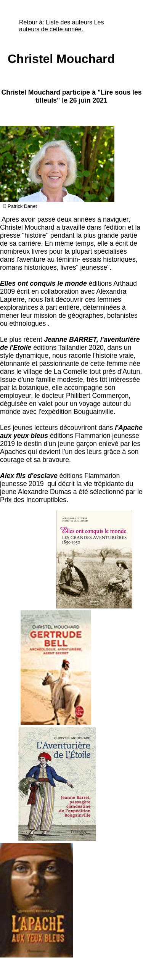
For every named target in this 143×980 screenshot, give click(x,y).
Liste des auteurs (69, 22)
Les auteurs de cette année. (61, 26)
